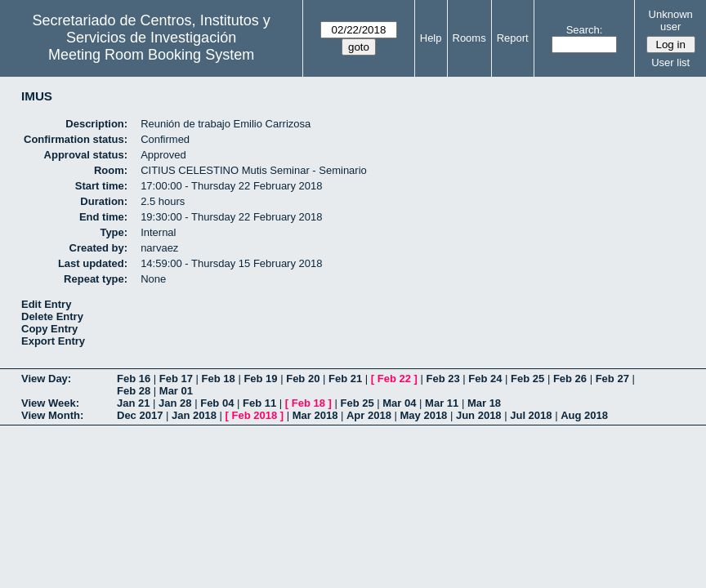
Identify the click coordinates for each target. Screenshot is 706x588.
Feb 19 (260, 379)
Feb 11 (259, 403)
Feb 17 (176, 379)
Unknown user (671, 20)
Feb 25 (527, 379)
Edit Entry (46, 304)
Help (431, 38)
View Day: (46, 379)
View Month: (52, 415)
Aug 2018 (584, 415)
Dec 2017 (140, 415)
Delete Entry (52, 316)
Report (513, 38)
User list (670, 62)
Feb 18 (219, 379)
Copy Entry (49, 329)
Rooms (469, 38)
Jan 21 (133, 403)
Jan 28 (175, 403)
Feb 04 (217, 403)
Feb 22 (394, 379)
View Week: (50, 403)
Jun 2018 (479, 415)
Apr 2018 (369, 415)
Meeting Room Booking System (151, 55)
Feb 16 (134, 379)
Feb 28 (134, 391)
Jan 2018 (194, 415)
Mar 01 (176, 391)
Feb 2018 (255, 415)
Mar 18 (484, 403)
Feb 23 (442, 379)
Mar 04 (399, 403)
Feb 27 (612, 379)
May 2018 (424, 415)
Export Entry (53, 341)
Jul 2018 (531, 415)
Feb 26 (570, 379)
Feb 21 (345, 379)
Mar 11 (442, 403)
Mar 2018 (315, 415)
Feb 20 (303, 379)
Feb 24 (485, 379)
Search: (585, 30)
